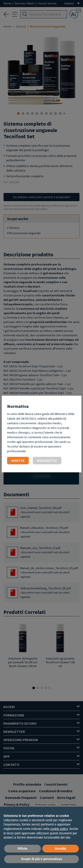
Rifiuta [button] (23, 849)
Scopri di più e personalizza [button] (41, 859)
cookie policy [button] (59, 829)
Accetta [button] (61, 849)
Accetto (18, 461)
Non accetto (47, 461)
